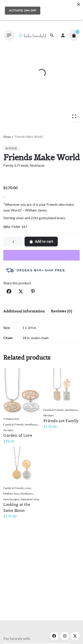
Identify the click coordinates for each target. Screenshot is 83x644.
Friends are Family (61, 421)
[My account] (63, 35)
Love (28, 488)
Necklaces (37, 165)
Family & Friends (16, 165)
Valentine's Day (30, 499)
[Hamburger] (9, 35)
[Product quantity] (13, 242)
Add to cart (41, 241)
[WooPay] (41, 255)
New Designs (11, 499)
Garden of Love (18, 435)
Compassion (11, 419)
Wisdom (48, 415)
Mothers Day (11, 494)
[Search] (52, 35)
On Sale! (9, 430)
